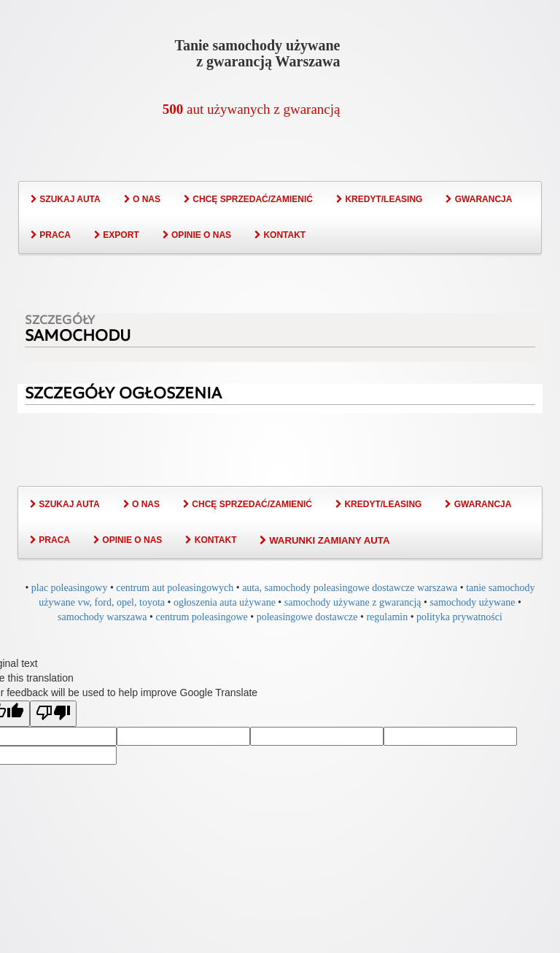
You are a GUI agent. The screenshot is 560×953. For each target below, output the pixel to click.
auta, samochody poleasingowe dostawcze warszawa (350, 588)
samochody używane (472, 602)
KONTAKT (280, 235)
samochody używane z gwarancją (353, 602)
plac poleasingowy (70, 588)
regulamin (387, 617)
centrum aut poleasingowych (175, 588)
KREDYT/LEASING (379, 199)
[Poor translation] (53, 714)
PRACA (51, 235)
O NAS (142, 199)
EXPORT (117, 235)
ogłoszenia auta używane (225, 602)
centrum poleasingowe (201, 617)
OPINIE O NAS (197, 235)
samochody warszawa (102, 617)
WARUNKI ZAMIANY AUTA (324, 540)
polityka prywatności (459, 617)
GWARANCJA (479, 199)
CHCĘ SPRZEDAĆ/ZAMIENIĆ (248, 199)
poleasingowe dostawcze (307, 617)
